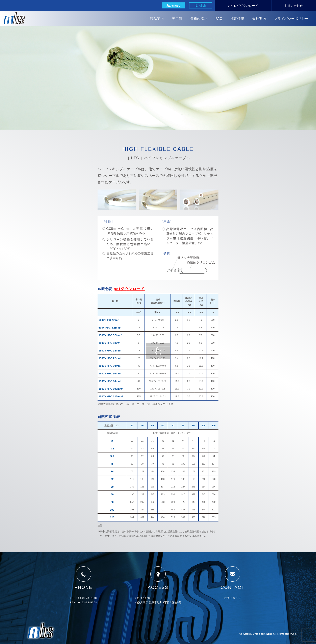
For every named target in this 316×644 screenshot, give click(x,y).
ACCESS (158, 578)
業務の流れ (199, 19)
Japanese (173, 6)
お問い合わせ (294, 6)
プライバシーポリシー (291, 19)
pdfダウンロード (129, 289)
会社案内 (259, 19)
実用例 (177, 19)
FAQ (219, 19)
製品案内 (157, 19)
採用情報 (237, 19)
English (201, 6)
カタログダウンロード (243, 6)
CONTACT (233, 578)
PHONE (83, 578)
